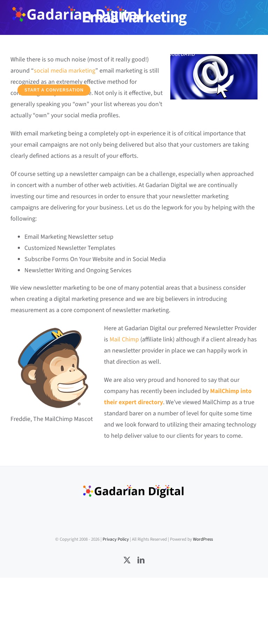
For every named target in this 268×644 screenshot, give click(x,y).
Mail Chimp (124, 339)
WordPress (203, 539)
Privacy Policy (116, 539)
